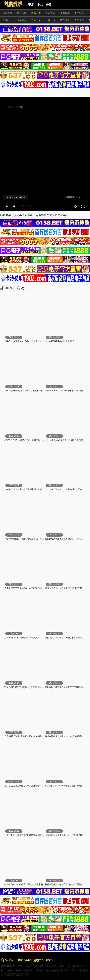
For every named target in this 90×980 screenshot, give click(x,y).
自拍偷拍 (79, 20)
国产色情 (22, 13)
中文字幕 (79, 13)
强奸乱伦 (7, 20)
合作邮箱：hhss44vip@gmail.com (27, 960)
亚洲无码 (50, 13)
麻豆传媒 (7, 13)
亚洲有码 (65, 13)
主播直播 (36, 13)
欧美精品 (22, 20)
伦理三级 (50, 20)
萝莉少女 (36, 20)
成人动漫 (65, 20)
